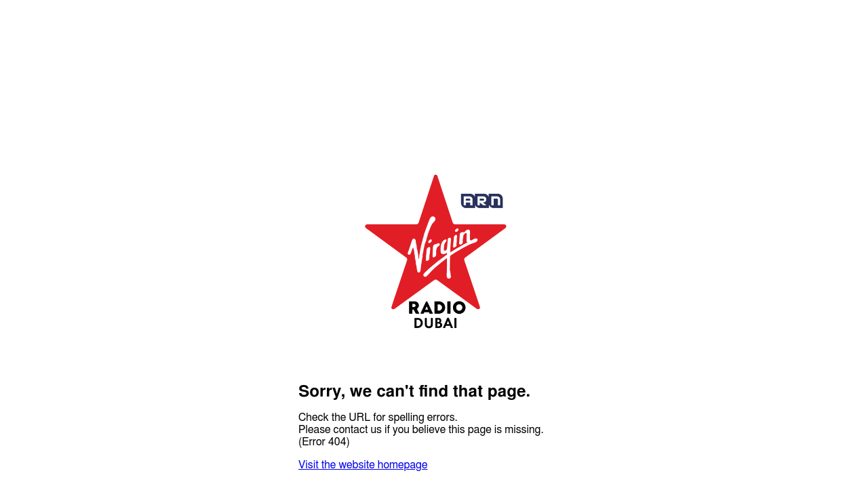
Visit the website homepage (363, 465)
